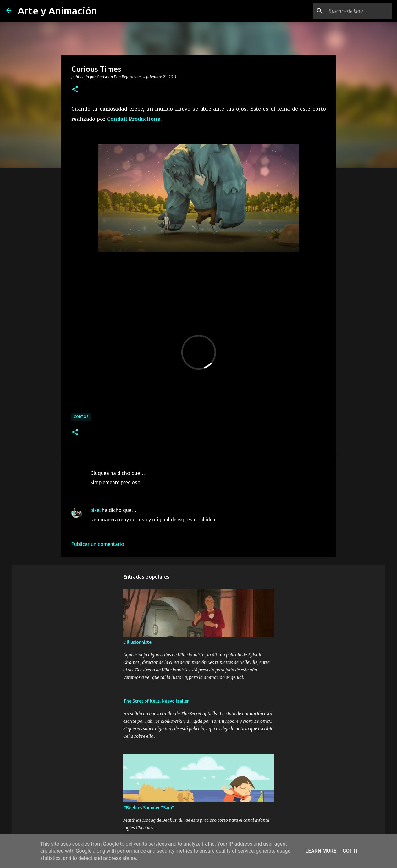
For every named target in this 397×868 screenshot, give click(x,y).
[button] (75, 90)
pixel (95, 510)
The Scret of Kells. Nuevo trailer (156, 701)
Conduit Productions (134, 119)
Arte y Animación (57, 11)
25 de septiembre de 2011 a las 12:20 (132, 529)
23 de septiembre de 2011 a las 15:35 (132, 492)
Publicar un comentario (98, 544)
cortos (81, 417)
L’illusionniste (137, 642)
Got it (350, 851)
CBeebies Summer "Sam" (149, 808)
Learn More (321, 851)
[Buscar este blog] (359, 11)
